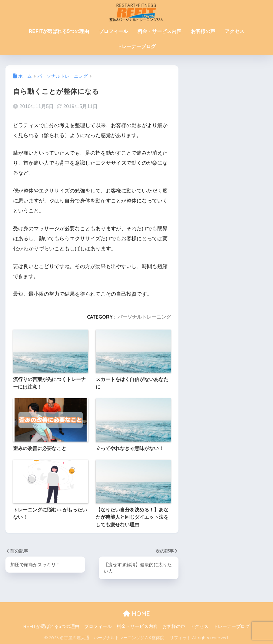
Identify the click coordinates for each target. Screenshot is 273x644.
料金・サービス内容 (159, 31)
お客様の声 (203, 31)
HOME (136, 614)
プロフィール (113, 31)
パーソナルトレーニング (144, 317)
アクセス (235, 31)
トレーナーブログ (136, 46)
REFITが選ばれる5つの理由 (59, 31)
